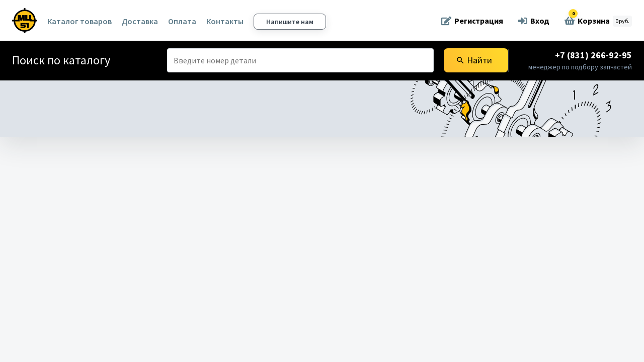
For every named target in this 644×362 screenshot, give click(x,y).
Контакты (225, 21)
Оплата (182, 21)
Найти (474, 60)
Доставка (140, 21)
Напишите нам (290, 22)
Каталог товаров (79, 21)
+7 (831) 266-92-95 (593, 55)
